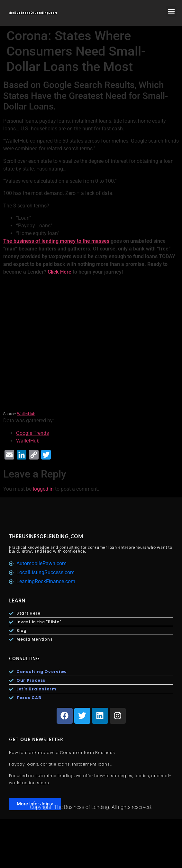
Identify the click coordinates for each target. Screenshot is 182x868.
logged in (43, 489)
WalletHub (26, 414)
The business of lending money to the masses (56, 241)
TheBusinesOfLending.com (46, 536)
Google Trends (32, 433)
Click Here (59, 272)
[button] (171, 11)
